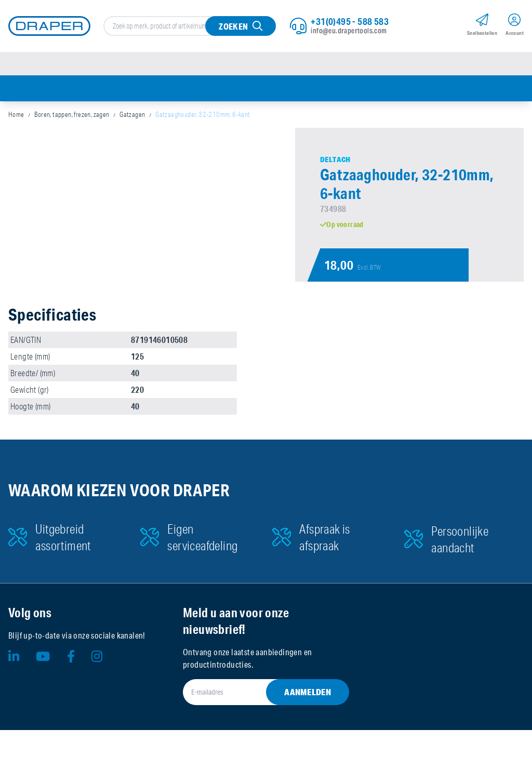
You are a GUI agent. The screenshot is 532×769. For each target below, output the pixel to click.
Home (16, 114)
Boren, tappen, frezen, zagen (72, 114)
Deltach (335, 160)
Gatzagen (132, 114)
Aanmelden (308, 692)
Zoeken (233, 26)
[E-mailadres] (254, 692)
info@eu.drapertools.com (349, 31)
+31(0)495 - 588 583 (350, 21)
